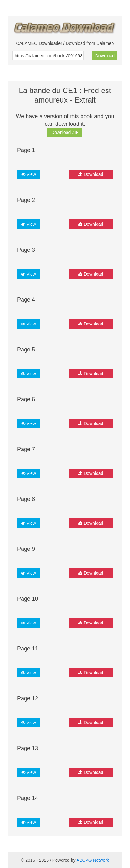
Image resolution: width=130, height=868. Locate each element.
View (28, 174)
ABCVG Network (93, 860)
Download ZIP (65, 132)
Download (105, 56)
